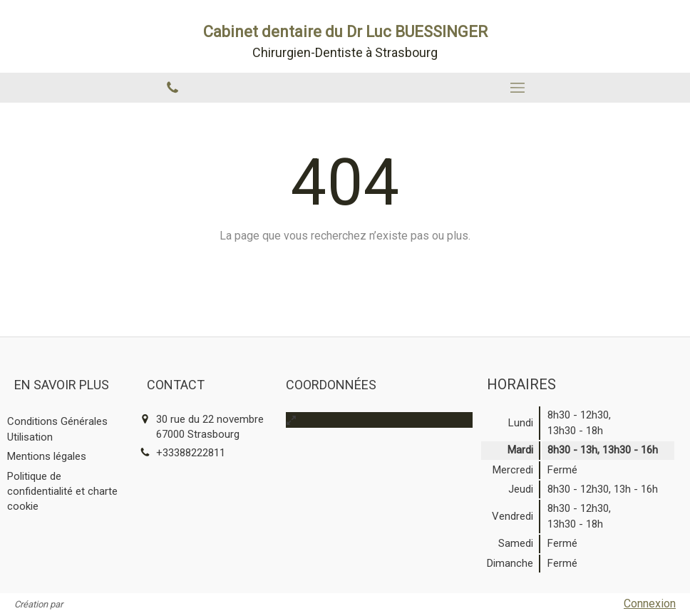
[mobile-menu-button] (517, 88)
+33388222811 (191, 453)
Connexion (650, 604)
